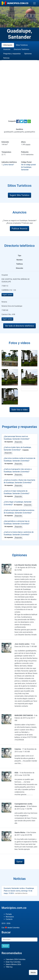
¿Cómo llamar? (8, 165)
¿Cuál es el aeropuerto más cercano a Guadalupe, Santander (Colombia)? (18, 472)
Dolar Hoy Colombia (13, 962)
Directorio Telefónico (21, 49)
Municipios (10, 917)
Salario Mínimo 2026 (13, 964)
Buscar (6, 946)
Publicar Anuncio (19, 229)
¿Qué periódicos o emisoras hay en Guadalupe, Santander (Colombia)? (17, 524)
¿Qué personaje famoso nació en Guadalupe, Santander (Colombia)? (17, 439)
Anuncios (7, 49)
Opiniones (28, 54)
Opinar (19, 862)
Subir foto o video (19, 410)
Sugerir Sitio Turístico (20, 195)
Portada (9, 914)
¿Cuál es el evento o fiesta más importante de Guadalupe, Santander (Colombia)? (19, 483)
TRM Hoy (9, 967)
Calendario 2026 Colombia (16, 959)
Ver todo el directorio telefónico (19, 326)
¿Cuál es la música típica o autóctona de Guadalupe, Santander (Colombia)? (19, 535)
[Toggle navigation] (34, 3)
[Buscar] (19, 940)
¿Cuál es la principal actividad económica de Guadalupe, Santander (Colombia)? (19, 513)
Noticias (6, 58)
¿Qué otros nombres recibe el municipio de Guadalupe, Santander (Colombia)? (19, 461)
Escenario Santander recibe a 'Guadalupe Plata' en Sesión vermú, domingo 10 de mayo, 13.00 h (19, 891)
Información (8, 45)
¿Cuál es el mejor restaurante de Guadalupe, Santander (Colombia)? (17, 494)
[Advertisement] (19, 87)
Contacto (9, 919)
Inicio (33, 972)
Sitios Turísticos (22, 45)
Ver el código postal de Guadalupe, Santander (28, 167)
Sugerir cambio (7, 295)
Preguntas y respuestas (12, 54)
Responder (18, 442)
